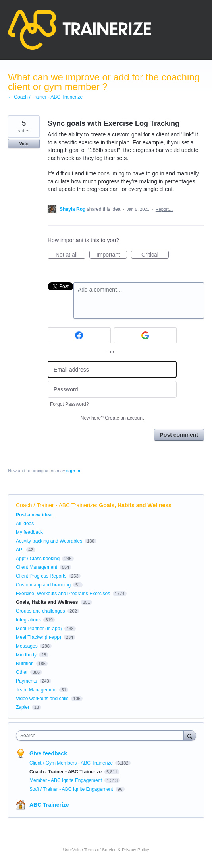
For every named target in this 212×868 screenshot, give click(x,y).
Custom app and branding (43, 585)
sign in (73, 471)
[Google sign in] (146, 335)
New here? (112, 418)
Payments (26, 681)
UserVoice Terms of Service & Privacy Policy (106, 850)
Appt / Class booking (38, 559)
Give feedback (48, 753)
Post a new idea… (36, 515)
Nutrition (25, 664)
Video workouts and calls (42, 699)
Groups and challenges (40, 611)
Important (112, 255)
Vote (24, 144)
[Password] (112, 390)
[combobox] (102, 736)
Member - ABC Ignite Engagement (66, 780)
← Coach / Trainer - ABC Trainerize (45, 97)
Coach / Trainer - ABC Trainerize (56, 505)
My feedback (29, 532)
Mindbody (26, 655)
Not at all (70, 255)
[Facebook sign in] (79, 335)
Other (22, 672)
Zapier (23, 707)
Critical (155, 255)
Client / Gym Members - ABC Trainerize (72, 763)
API (20, 550)
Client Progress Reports (41, 576)
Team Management (36, 690)
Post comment (179, 435)
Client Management (37, 567)
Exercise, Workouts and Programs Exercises (63, 594)
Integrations (28, 620)
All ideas (25, 524)
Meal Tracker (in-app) (39, 637)
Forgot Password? (69, 404)
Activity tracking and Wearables (49, 541)
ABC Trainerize (49, 805)
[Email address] (112, 369)
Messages (27, 646)
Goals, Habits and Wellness (135, 505)
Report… (164, 209)
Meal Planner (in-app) (39, 629)
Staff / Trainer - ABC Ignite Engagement (72, 789)
